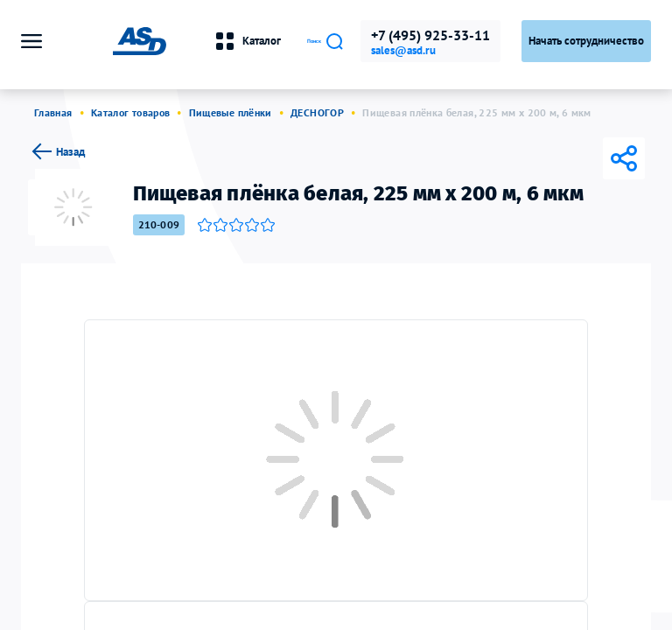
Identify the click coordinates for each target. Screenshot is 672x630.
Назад (56, 151)
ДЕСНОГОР (317, 112)
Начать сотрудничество (586, 41)
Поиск (296, 41)
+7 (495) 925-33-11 (430, 35)
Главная (53, 112)
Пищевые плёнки (231, 112)
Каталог (187, 41)
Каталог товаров (130, 112)
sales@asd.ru (403, 51)
